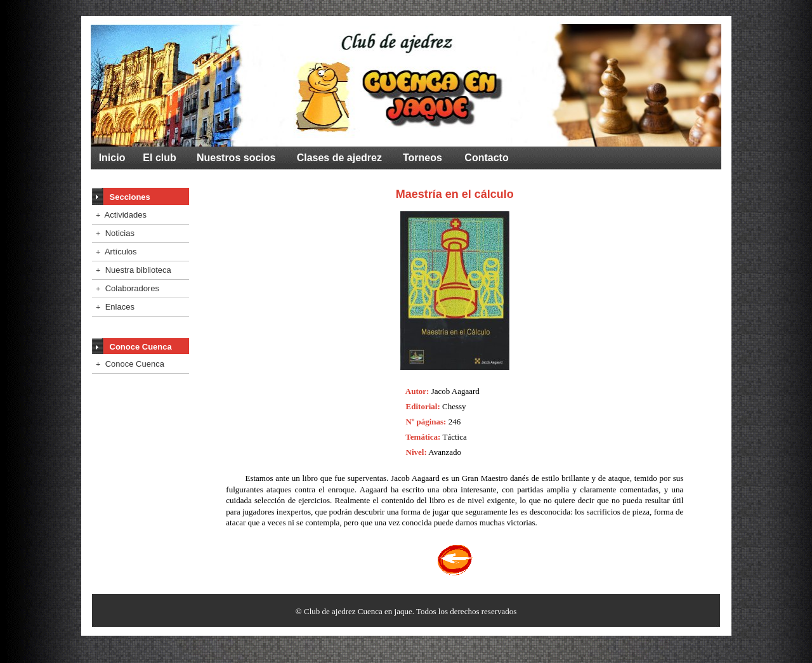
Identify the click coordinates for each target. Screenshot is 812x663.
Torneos (422, 158)
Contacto (486, 158)
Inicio (112, 158)
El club (159, 158)
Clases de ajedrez (339, 158)
